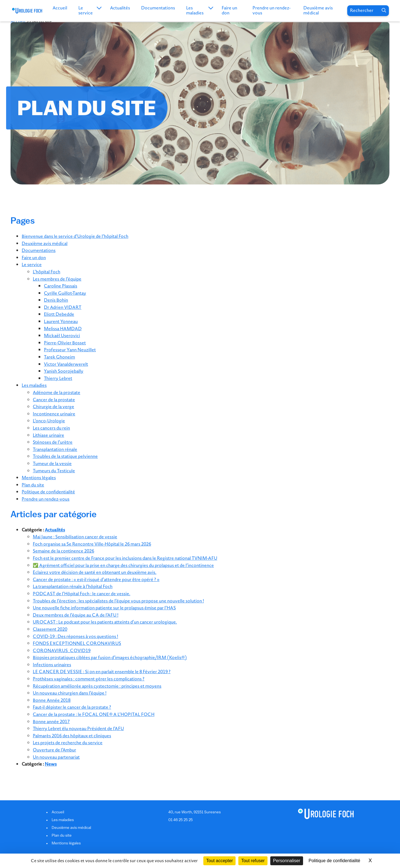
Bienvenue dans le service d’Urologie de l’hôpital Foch (75, 236)
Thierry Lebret (58, 379)
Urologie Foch (27, 11)
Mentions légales (39, 478)
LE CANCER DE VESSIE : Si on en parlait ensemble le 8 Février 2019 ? (102, 672)
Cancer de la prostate (54, 400)
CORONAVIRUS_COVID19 (62, 651)
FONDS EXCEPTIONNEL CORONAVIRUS (77, 644)
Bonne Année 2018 (52, 700)
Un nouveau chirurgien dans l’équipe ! (70, 693)
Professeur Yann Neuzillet (70, 350)
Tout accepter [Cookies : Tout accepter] (219, 861)
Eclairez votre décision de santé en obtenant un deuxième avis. (95, 572)
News (51, 764)
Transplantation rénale (55, 450)
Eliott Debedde (59, 314)
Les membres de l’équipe (57, 279)
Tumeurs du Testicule (54, 471)
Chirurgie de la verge (53, 407)
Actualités (120, 8)
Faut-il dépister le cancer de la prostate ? (72, 707)
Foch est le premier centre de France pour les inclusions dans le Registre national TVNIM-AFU (125, 558)
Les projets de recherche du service (68, 743)
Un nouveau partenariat (56, 757)
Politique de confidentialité (48, 492)
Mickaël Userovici (62, 336)
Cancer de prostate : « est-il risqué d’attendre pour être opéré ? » (96, 580)
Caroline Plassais (61, 286)
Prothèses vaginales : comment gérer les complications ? (89, 679)
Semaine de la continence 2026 (63, 551)
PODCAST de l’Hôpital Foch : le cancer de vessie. (82, 594)
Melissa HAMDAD (63, 329)
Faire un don (229, 11)
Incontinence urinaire (54, 414)
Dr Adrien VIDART (63, 307)
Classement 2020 (50, 629)
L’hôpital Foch (47, 272)
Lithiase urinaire (48, 435)
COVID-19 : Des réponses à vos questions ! (75, 637)
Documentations (158, 8)
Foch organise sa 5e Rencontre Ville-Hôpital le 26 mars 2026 (92, 544)
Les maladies (195, 11)
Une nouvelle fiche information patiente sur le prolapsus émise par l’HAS (104, 608)
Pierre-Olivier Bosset (65, 343)
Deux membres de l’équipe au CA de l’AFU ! (76, 615)
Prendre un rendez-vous (272, 11)
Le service (86, 11)
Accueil (60, 8)
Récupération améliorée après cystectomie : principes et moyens (97, 686)
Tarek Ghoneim (59, 357)
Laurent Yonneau (61, 322)
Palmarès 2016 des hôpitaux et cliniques (72, 736)
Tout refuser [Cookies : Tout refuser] (253, 861)
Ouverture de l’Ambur (54, 750)
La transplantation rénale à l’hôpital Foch (73, 587)
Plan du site (33, 485)
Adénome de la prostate (57, 393)
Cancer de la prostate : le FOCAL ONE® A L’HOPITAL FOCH (94, 715)
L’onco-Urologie (49, 421)
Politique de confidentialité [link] (334, 861)
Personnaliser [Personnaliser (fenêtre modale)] (287, 861)
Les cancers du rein (51, 428)
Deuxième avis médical (318, 11)
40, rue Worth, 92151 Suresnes (195, 812)
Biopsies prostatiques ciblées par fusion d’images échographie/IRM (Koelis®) (110, 658)
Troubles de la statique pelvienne (65, 456)
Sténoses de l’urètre (53, 442)
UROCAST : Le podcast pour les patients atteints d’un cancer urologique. (105, 622)
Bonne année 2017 (51, 722)
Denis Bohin (56, 300)
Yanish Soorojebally (64, 371)
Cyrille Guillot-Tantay (65, 293)
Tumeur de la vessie (52, 464)
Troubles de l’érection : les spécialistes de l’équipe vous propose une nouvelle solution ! (118, 601)
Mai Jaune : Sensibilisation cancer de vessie (75, 537)
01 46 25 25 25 (181, 820)
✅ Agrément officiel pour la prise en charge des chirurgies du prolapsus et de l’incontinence (123, 566)
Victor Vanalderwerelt (66, 364)
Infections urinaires (52, 665)
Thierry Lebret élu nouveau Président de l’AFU (78, 729)
